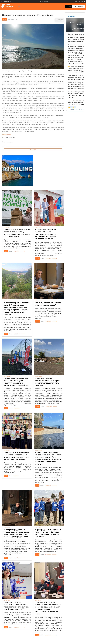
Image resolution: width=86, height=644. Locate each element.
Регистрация (79, 6)
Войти (69, 6)
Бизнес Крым (6, 135)
